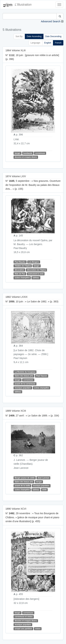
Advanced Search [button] (51, 21)
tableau (36, 278)
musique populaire (23, 388)
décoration (19, 270)
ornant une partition (23, 629)
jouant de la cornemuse (25, 384)
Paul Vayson (42, 376)
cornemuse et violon (24, 617)
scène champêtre (22, 278)
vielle (44, 490)
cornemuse (40, 153)
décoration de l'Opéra (36, 270)
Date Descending (53, 36)
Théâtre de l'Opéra (23, 266)
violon (38, 629)
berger (18, 153)
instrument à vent (36, 274)
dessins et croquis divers (26, 157)
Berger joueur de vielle (25, 478)
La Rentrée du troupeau (25, 372)
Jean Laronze (43, 478)
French (58, 43)
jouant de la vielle (22, 486)
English (48, 43)
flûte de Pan (20, 274)
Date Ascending (34, 36)
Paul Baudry (20, 262)
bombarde (28, 153)
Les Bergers (34, 262)
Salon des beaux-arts (24, 376)
